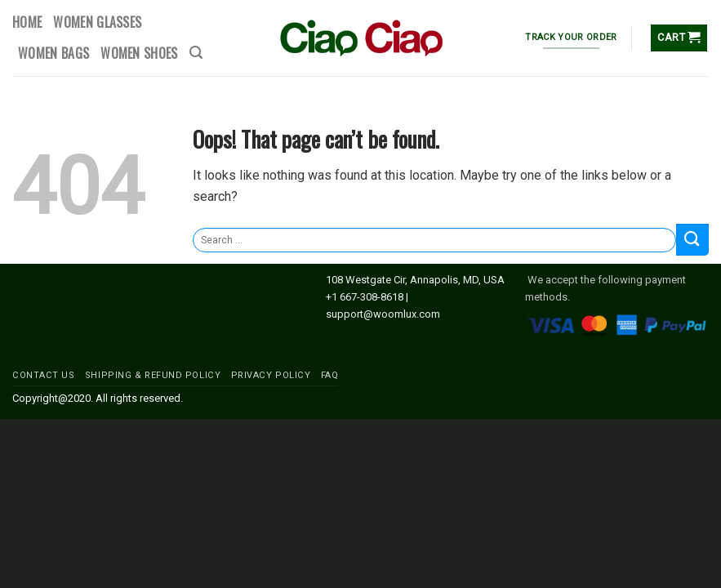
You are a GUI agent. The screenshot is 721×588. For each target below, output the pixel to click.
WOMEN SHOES (139, 53)
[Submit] (692, 240)
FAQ (330, 375)
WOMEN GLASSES (97, 22)
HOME (27, 22)
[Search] (196, 53)
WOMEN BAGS (53, 53)
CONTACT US (44, 375)
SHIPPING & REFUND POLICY (153, 375)
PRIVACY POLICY (271, 375)
